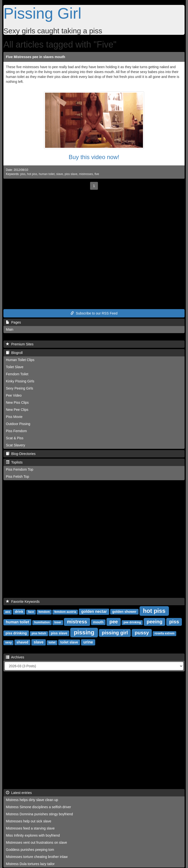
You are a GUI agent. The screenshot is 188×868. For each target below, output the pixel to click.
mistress (77, 622)
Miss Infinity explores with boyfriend (33, 835)
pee (114, 622)
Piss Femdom (16, 431)
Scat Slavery (16, 445)
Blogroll (14, 353)
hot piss (32, 174)
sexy (8, 642)
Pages (13, 322)
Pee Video (14, 395)
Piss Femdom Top (20, 469)
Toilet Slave (15, 367)
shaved (22, 642)
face (31, 612)
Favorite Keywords (23, 602)
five (97, 174)
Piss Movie (14, 417)
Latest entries (19, 793)
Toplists (14, 462)
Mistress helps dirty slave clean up (32, 800)
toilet (52, 642)
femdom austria (65, 612)
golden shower (124, 612)
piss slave (71, 174)
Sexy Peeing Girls (19, 388)
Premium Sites (20, 344)
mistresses (86, 174)
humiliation (42, 622)
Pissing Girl (42, 13)
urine (88, 642)
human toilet (47, 174)
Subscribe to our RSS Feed (94, 313)
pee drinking (132, 622)
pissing (84, 632)
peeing (154, 622)
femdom (44, 612)
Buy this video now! (94, 157)
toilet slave (69, 642)
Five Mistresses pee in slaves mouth (35, 57)
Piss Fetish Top (18, 477)
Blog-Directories (21, 454)
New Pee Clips (17, 410)
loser (58, 622)
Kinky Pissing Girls (20, 381)
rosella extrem (164, 633)
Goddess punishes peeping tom (30, 850)
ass (8, 612)
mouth (98, 622)
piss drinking (16, 633)
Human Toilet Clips (20, 360)
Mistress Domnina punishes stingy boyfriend (39, 814)
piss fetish (39, 633)
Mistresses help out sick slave (29, 821)
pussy (142, 633)
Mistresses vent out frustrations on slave (36, 843)
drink (19, 612)
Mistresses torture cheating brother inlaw (37, 857)
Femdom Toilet (17, 374)
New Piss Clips (17, 403)
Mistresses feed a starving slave (30, 828)
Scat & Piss (15, 438)
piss (23, 174)
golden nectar (94, 611)
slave (60, 174)
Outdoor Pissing (18, 424)
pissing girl (115, 633)
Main (10, 329)
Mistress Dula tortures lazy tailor (30, 864)
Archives (15, 657)
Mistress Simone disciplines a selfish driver (38, 807)
